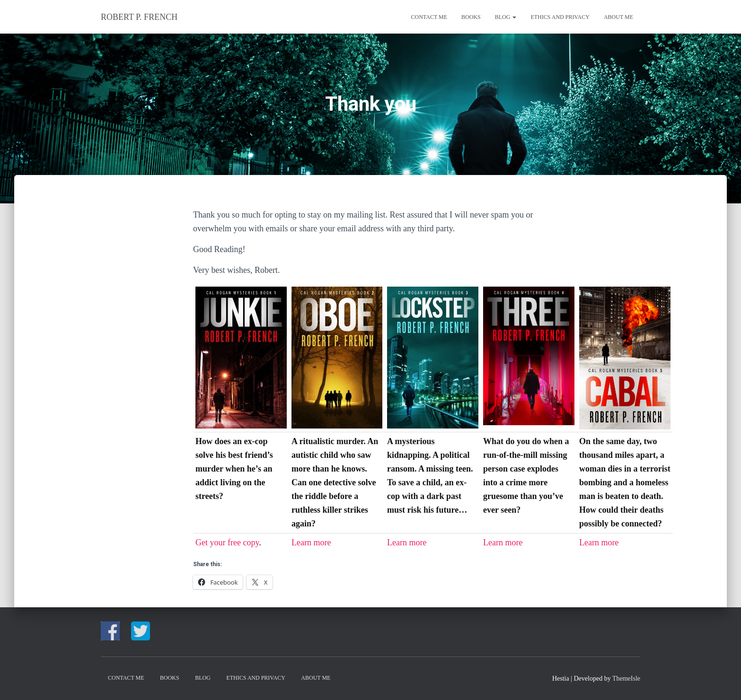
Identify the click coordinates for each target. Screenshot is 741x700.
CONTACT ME (429, 17)
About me (618, 17)
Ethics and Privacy (560, 17)
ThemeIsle (626, 678)
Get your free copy (227, 542)
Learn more (311, 542)
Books (471, 17)
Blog (506, 17)
